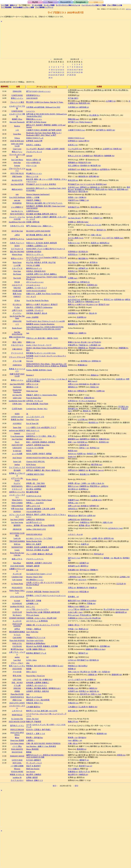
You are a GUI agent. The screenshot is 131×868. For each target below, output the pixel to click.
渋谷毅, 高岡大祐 (33, 222)
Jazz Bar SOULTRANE (17, 333)
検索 (5, 5)
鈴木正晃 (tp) (73, 180)
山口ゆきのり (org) (115, 528)
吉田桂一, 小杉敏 (33, 197)
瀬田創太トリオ (32, 387)
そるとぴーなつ (17, 345)
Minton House (17, 254)
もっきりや (17, 621)
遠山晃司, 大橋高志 (34, 774)
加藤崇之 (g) (83, 470)
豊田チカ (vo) (73, 486)
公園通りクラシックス (17, 570)
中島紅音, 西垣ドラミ (34, 703)
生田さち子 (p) (84, 772)
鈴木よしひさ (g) (74, 156)
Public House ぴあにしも (17, 592)
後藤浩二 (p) (84, 606)
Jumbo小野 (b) (84, 141)
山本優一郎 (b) (97, 538)
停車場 (17, 691)
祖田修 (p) (72, 669)
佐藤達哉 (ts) (73, 772)
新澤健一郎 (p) (84, 525)
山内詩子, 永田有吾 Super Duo (38, 445)
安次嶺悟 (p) (79, 189)
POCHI (17, 282)
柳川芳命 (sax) (97, 464)
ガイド (14, 5)
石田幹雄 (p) (73, 252)
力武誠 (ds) (106, 672)
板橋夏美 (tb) (73, 324)
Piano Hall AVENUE (17, 640)
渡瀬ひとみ (31, 342)
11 (54, 70)
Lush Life (17, 538)
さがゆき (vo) (73, 592)
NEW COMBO (17, 503)
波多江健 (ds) (73, 711)
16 (49, 72)
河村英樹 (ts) (73, 313)
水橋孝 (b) (82, 333)
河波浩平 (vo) (73, 200)
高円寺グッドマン (17, 726)
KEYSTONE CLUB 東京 (17, 534)
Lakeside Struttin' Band (35, 239)
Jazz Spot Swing (17, 522)
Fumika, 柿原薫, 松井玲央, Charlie (39, 370)
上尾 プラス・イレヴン (17, 653)
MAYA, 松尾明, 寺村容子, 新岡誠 (39, 454)
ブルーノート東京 (17, 102)
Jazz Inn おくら (17, 211)
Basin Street (17, 262)
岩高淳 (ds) (111, 130)
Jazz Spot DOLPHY (17, 384)
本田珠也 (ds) (104, 442)
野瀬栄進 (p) (82, 365)
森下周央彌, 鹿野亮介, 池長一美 (38, 235)
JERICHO (17, 688)
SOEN (17, 414)
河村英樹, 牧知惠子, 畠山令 (37, 313)
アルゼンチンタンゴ (34, 152)
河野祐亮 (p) (82, 391)
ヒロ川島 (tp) (83, 419)
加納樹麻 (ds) (109, 156)
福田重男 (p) (85, 439)
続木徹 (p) (85, 506)
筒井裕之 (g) (94, 448)
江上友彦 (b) (83, 707)
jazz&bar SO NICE (17, 606)
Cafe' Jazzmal (17, 580)
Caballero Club (17, 577)
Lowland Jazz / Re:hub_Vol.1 (37, 409)
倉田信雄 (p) (84, 107)
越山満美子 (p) (74, 282)
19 (56, 72)
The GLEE (17, 278)
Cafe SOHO (17, 637)
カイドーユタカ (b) (87, 184)
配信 (6, 7)
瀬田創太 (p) (73, 387)
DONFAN (17, 512)
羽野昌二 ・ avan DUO (35, 503)
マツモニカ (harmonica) (87, 401)
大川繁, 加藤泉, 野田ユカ (36, 649)
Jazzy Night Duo (32, 632)
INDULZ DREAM (17, 730)
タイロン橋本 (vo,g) (76, 238)
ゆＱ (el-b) (82, 580)
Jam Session (31, 772)
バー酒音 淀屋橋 (17, 766)
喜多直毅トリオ (32, 570)
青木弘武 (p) (99, 554)
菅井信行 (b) (101, 230)
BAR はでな (17, 643)
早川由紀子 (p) (74, 184)
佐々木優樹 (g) (90, 680)
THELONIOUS (17, 506)
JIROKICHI (17, 529)
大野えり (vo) (73, 384)
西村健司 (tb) (73, 409)
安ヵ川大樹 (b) (109, 609)
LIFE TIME (17, 680)
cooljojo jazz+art (17, 417)
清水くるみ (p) (74, 672)
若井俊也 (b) (94, 660)
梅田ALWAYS (17, 189)
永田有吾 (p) (84, 445)
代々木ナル (17, 304)
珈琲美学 (17, 525)
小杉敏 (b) (82, 197)
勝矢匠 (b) (87, 411)
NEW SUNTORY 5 (17, 214)
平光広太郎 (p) (86, 615)
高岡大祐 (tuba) (83, 222)
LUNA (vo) (72, 660)
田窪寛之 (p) (84, 691)
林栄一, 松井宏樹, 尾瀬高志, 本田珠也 (41, 442)
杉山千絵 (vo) (73, 262)
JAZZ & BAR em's (17, 141)
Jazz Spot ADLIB (17, 184)
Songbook (81, 2)
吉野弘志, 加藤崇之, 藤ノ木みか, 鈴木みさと (43, 470)
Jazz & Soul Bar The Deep (17, 317)
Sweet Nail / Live (32, 419)
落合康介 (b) (85, 474)
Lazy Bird (17, 660)
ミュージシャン (94, 5)
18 (54, 72)
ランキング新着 (49, 5)
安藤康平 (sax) (73, 500)
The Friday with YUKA (35, 640)
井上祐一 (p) (86, 342)
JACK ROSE (17, 669)
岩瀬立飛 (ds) (89, 398)
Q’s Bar (29, 588)
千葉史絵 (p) (83, 345)
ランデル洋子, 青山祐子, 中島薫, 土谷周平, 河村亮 (45, 149)
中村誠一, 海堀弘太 (34, 629)
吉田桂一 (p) (73, 197)
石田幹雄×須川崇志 (34, 252)
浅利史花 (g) (73, 509)
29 (63, 75)
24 (52, 75)
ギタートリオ (31, 166)
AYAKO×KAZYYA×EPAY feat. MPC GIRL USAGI (45, 458)
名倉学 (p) (85, 544)
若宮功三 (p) (108, 299)
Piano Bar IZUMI (17, 694)
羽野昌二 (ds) (73, 503)
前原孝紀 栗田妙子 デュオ (36, 653)
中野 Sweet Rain (17, 509)
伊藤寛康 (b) (123, 348)
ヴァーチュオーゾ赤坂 (17, 156)
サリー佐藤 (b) (74, 769)
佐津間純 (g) (84, 489)
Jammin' (17, 433)
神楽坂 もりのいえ (17, 774)
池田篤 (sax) (85, 609)
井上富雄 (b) (94, 115)
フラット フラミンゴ (17, 357)
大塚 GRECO (17, 349)
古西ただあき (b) (97, 483)
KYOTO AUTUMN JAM (35, 467)
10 (52, 70)
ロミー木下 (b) (108, 238)
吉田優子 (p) (84, 563)
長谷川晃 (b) (83, 191)
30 (49, 78)
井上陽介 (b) (95, 384)
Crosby (17, 550)
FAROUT (17, 296)
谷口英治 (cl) (73, 489)
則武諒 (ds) (94, 387)
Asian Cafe (17, 462)
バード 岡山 (17, 746)
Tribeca (17, 138)
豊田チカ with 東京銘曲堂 (36, 486)
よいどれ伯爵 (17, 454)
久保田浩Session (32, 211)
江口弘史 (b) (121, 584)
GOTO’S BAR (17, 760)
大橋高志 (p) (83, 774)
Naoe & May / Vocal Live (35, 676)
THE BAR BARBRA (17, 541)
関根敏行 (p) (73, 333)
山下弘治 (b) (96, 342)
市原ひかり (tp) (74, 243)
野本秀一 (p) (73, 738)
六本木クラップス (17, 226)
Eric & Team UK (32, 423)
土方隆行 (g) (111, 101)
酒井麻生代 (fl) (82, 588)
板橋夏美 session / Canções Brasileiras (40, 324)
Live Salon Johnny (17, 743)
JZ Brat (17, 300)
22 (63, 72)
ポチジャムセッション (35, 282)
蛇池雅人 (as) (73, 688)
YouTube (23, 7)
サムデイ (17, 483)
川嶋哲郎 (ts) (84, 486)
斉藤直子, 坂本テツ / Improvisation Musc (42, 395)
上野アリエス (17, 310)
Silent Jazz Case (32, 391)
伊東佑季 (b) (73, 345)
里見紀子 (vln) (104, 304)
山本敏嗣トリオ (32, 603)
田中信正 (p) (85, 570)
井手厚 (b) (94, 262)
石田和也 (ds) (92, 285)
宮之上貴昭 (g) (74, 166)
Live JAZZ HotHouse (17, 197)
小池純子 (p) (97, 218)
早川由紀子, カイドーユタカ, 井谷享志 (41, 184)
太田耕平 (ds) (73, 691)
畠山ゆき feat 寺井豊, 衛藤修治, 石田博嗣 (42, 646)
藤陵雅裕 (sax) (73, 439)
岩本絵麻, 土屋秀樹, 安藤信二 (38, 683)
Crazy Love (17, 149)
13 (59, 70)
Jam (28, 333)
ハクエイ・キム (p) (75, 534)
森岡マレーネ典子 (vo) (77, 304)
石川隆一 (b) (96, 672)
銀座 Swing (17, 294)
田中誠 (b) (82, 738)
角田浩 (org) (73, 451)
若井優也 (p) (73, 597)
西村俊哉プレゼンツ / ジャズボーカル (41, 353)
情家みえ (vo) (73, 606)
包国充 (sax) (119, 238)
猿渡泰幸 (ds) (102, 734)
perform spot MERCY (17, 430)
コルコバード (17, 285)
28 (61, 75)
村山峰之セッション (34, 173)
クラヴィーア (17, 489)
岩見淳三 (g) (73, 145)
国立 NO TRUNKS (17, 252)
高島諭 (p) (94, 375)
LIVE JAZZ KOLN (17, 597)
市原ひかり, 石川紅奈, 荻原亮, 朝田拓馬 (42, 243)
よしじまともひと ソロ (35, 417)
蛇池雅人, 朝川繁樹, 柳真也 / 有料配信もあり (44, 688)
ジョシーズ (31, 433)
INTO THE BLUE (17, 173)
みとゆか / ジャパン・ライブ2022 (39, 538)
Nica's (17, 442)
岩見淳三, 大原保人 (34, 145)
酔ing (17, 738)
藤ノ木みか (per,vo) (96, 470)
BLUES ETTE (17, 180)
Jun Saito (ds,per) (74, 218)
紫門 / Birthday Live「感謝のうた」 (40, 226)
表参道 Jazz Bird (17, 419)
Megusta (17, 769)
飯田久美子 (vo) (74, 601)
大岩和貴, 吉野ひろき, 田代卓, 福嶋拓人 (42, 274)
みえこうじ (31, 606)
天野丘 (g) (72, 588)
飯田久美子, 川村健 (34, 601)
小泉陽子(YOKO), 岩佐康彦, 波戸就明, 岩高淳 (44, 130)
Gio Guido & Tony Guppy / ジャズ (39, 574)
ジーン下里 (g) (74, 609)
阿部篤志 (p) (73, 666)
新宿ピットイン (17, 98)
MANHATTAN (17, 547)
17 (52, 72)
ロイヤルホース (17, 249)
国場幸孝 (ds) (117, 675)
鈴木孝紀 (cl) (86, 361)
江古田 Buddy (17, 409)
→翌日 (76, 786)
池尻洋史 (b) (94, 691)
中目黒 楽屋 (17, 291)
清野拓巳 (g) (85, 187)
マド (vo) (71, 296)
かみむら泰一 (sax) (75, 612)
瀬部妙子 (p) (84, 760)
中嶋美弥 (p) (85, 522)
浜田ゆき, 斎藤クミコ (34, 780)
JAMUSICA (17, 365)
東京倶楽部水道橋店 (17, 632)
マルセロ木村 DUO (34, 512)
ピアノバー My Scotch (17, 479)
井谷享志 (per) (101, 184)
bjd (27, 657)
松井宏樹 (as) (82, 442)
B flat (17, 609)
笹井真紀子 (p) (74, 207)
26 (56, 75)
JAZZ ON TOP (17, 445)
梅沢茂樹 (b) (83, 258)
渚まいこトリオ (32, 176)
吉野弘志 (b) (73, 470)
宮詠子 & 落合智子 (33, 766)
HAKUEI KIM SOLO (34, 534)
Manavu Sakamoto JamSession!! (38, 194)
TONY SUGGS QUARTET (36, 291)
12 (56, 70)
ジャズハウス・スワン (17, 707)
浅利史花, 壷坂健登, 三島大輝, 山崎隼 (41, 509)
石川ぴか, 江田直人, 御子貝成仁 (38, 730)
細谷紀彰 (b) (83, 176)
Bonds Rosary (17, 328)
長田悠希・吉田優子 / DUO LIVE (39, 563)
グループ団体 (115, 5)
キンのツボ (17, 574)
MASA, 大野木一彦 (34, 160)
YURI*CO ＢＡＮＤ (34, 496)
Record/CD (65, 2)
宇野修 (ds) (91, 603)
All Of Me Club (17, 231)
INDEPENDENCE (17, 697)
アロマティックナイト (35, 559)
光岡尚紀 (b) (96, 361)
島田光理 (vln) (85, 103)
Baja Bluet (17, 563)
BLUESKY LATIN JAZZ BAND (38, 231)
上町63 (17, 235)
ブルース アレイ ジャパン (17, 169)
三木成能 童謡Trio (33, 707)
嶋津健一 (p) (108, 558)
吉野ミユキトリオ (33, 506)
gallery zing (17, 398)
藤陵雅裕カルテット (34, 439)
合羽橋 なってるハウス (17, 474)
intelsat (17, 464)
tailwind (29, 156)
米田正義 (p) (84, 592)
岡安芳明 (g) (95, 486)
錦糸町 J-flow (17, 119)
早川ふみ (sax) (73, 615)
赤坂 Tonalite (17, 176)
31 (52, 78)
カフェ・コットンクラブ (17, 516)
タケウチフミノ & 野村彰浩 (37, 621)
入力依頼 (37, 5)
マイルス (17, 635)
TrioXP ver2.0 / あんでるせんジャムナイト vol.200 (45, 321)
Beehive (17, 126)
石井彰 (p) (95, 169)
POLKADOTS (17, 588)
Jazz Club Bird (17, 439)
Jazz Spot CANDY (17, 520)
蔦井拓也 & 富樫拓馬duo (36, 643)
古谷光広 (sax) (73, 187)
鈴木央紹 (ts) (84, 384)
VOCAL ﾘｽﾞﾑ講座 (33, 265)
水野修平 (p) (83, 268)
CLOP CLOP (17, 612)
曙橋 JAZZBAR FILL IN (17, 338)
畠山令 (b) (93, 313)
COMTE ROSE (17, 95)
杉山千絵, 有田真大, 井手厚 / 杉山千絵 (41, 262)
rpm (17, 194)
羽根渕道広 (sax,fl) (92, 302)
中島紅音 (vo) (73, 703)
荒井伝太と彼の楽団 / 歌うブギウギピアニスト (44, 203)
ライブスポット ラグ (17, 467)
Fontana (17, 166)
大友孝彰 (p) (81, 317)
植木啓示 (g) (93, 422)
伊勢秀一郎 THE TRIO (35, 483)
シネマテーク (17, 711)
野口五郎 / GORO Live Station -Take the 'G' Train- (45, 102)
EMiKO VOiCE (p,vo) (76, 138)
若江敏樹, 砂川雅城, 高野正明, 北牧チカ (42, 214)
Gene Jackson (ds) (122, 609)
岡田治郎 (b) (98, 156)
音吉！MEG (17, 342)
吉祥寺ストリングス (17, 492)
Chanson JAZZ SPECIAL (36, 462)
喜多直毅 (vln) (73, 570)
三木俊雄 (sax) (87, 156)
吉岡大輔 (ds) (94, 176)
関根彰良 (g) (83, 348)
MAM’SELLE (17, 715)
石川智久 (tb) (123, 406)
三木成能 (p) (73, 707)
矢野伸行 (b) (94, 506)
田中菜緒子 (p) (83, 660)
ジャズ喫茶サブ (17, 207)
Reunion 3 (30, 375)
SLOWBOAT (17, 603)
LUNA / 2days (31, 660)
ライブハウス (68, 5)
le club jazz (17, 451)
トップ (44, 7)
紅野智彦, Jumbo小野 (34, 141)
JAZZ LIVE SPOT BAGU (17, 734)
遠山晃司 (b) (73, 774)
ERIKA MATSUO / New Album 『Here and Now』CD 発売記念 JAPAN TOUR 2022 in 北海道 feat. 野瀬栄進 (46, 365)
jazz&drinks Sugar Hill (17, 401)
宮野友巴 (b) (85, 282)
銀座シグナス (17, 559)
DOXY (17, 246)
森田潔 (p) (84, 566)
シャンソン (31, 111)
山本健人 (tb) (125, 577)
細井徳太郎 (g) (121, 612)
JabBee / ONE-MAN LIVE (36, 529)
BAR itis (17, 544)
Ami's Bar (17, 163)
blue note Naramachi (17, 122)
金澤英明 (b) (105, 169)
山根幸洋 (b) (80, 302)
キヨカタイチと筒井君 (35, 448)
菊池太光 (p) (73, 516)
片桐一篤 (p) (73, 743)
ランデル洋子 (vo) (75, 149)
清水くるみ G (31, 672)
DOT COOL (17, 763)
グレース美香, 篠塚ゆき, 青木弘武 (39, 554)
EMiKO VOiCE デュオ (35, 138)
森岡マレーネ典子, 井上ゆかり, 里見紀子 (42, 304)
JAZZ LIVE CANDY (17, 703)
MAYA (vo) (72, 454)
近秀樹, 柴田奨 (32, 777)
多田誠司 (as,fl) (74, 566)
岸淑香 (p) (93, 588)
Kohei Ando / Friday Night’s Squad (39, 500)
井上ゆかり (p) (92, 304)
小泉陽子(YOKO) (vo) (76, 130)
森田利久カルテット (34, 268)
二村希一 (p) (85, 483)
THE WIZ (17, 288)
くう (17, 324)
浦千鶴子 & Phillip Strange (36, 122)
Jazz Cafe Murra (17, 160)
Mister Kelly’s (17, 500)
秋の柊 (29, 169)
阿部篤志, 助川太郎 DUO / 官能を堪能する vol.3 (45, 666)
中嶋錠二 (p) (84, 200)
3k (27, 414)
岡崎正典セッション (34, 119)
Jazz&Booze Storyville (17, 222)
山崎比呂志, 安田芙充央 (35, 520)
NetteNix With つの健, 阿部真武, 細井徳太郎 (43, 612)
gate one (17, 200)
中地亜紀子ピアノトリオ (36, 637)
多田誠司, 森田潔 (33, 566)
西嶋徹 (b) (94, 570)
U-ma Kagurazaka (17, 436)
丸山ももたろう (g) (94, 225)
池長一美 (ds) (96, 235)
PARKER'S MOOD (17, 756)
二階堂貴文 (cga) (74, 577)
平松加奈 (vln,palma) (97, 348)
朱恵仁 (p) (112, 189)
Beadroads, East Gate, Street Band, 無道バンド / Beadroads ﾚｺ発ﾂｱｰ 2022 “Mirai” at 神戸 (44, 134)
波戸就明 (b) (101, 130)
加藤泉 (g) (89, 649)
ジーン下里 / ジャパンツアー (37, 609)
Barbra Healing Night (34, 541)
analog (17, 657)
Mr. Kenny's (17, 615)
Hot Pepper (17, 274)
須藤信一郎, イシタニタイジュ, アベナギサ (43, 625)
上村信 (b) (104, 486)
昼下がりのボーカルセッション (38, 91)
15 (63, 70)
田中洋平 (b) (85, 694)
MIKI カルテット (33, 430)
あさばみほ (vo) (74, 299)
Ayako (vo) (72, 457)
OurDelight (17, 387)
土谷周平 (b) (107, 149)
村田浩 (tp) (121, 755)
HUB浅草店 (17, 203)
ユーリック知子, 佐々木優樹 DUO (39, 680)
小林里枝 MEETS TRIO (35, 474)
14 (61, 70)
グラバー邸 (17, 361)
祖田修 (29, 669)
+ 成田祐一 (30, 740)
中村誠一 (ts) (73, 629)
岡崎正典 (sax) (73, 119)
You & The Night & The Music (37, 300)
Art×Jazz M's (17, 395)
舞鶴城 (29, 752)
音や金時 (17, 470)
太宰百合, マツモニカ (34, 401)
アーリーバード (17, 353)
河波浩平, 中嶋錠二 (34, 200)
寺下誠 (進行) (73, 98)
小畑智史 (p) (92, 675)
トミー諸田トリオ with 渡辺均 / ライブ (41, 427)
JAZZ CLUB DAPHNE (17, 625)
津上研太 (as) (85, 672)
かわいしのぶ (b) (85, 618)
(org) (70, 740)
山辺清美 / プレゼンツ (35, 310)
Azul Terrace (17, 458)
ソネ (17, 130)
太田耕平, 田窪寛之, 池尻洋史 (38, 691)
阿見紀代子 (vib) (85, 163)
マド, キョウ (31, 296)
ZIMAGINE (17, 91)
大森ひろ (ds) (108, 522)
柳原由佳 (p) (95, 187)
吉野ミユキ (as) (74, 506)
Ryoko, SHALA (32, 479)
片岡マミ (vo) (96, 694)
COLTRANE (17, 646)
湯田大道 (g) (73, 191)
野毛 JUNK (17, 676)
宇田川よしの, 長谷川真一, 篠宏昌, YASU (42, 338)
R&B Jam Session (33, 769)
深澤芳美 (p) (73, 254)
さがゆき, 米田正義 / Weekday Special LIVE (43, 592)
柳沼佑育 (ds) (96, 166)
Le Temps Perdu (17, 584)
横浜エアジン (17, 152)
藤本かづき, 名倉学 (34, 544)
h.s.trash (17, 601)
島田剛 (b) (94, 496)
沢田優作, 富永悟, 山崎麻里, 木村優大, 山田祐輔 (45, 547)
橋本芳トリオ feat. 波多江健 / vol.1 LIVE (42, 711)
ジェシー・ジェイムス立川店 (17, 218)
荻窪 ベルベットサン (17, 666)
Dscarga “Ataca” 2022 (34, 577)
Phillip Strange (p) (86, 122)
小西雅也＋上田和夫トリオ (37, 246)
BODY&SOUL (17, 486)
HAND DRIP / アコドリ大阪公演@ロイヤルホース (46, 249)
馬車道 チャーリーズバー (17, 370)
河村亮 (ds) (117, 149)
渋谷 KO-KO (17, 683)
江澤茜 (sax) (73, 278)
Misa (28, 635)
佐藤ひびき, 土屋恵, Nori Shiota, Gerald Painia (44, 294)
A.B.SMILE (17, 423)
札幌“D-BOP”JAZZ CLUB (17, 375)
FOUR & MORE (17, 772)
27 (59, 75)
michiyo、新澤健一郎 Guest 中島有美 (40, 525)
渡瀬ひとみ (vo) (74, 342)
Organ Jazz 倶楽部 (17, 740)
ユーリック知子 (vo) (76, 680)
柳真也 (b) (93, 688)
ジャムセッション (33, 285)
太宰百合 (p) (73, 401)
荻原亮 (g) (95, 243)
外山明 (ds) (96, 618)
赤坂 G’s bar (17, 700)
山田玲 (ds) (91, 516)
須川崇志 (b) (83, 252)
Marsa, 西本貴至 (32, 749)
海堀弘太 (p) (83, 629)
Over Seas (17, 271)
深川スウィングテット (35, 254)
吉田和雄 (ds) (119, 299)
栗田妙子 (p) (83, 653)
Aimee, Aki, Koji (32, 719)
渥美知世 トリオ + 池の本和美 (38, 700)
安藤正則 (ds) (104, 439)
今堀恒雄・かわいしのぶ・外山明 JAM (41, 618)
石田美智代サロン (33, 95)
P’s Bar (17, 307)
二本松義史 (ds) (95, 345)
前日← (55, 786)
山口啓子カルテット (34, 522)
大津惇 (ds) (100, 391)
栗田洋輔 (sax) (123, 189)
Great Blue (17, 134)
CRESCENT (17, 448)
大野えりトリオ (32, 384)
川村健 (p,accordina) (89, 601)
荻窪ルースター (17, 258)
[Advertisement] (65, 41)
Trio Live (30, 361)
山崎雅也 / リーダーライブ (36, 288)
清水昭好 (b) (85, 166)
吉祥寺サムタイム (17, 239)
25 (54, 75)
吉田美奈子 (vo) (74, 169)
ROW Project (31, 464)
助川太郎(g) (83, 666)
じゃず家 (17, 265)
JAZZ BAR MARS (17, 566)
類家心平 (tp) (73, 722)
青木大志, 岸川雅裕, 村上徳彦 (38, 550)
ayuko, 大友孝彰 (32, 317)
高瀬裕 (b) (94, 439)
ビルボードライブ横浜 (17, 115)
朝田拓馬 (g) (104, 243)
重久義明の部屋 (32, 492)
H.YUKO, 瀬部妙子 (34, 760)
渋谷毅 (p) (72, 222)
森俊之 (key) (86, 169)
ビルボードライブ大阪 (17, 107)
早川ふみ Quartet (33, 615)
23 (49, 75)
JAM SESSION (32, 98)
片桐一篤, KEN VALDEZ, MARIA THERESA (43, 743)
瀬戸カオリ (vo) (74, 558)
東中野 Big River (17, 649)
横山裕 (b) (118, 558)
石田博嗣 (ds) (105, 646)
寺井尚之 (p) (73, 271)
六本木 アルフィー (17, 243)
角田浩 (29, 451)
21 (61, 72)
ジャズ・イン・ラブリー (17, 496)
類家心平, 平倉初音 (34, 722)
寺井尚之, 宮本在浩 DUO (36, 271)
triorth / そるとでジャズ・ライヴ (39, 345)
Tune (50, 2)
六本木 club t (17, 404)
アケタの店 (17, 672)
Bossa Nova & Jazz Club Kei (17, 554)
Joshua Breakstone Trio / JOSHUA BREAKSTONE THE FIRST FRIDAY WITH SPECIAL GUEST (45, 328)
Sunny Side (17, 427)
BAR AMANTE (17, 749)
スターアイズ (17, 268)
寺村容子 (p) (91, 454)
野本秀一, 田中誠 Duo (35, 738)
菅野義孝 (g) (73, 163)
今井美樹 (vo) (73, 107)
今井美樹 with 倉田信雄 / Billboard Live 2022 (43, 107)
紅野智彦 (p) (73, 141)
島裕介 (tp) (72, 391)
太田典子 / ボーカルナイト (36, 685)
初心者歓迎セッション (35, 580)
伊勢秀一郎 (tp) (74, 483)
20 (59, 72)
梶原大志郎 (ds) (101, 189)
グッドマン (17, 313)
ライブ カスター (17, 780)
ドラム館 (17, 685)
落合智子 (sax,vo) (86, 766)
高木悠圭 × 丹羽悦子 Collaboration (39, 307)
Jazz (28, 694)
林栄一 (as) (72, 442)
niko (28, 663)
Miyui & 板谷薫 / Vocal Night (37, 404)
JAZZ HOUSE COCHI (17, 722)
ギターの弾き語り (33, 163)
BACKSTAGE (17, 752)
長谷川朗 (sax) (96, 207)
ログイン (128, 9)
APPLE (17, 629)
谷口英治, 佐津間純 (34, 489)
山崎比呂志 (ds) (74, 520)
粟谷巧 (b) (82, 516)
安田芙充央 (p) (86, 520)
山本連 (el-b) (97, 500)
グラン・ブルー (17, 663)
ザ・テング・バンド (34, 763)
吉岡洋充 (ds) (109, 538)
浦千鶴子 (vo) (73, 122)
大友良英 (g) (120, 379)
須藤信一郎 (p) (74, 625)
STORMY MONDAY (17, 618)
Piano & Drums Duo (34, 398)
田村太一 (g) (84, 448)
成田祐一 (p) (77, 740)
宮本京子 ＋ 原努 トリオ (36, 734)
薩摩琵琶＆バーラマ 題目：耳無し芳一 (41, 436)
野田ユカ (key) (100, 649)
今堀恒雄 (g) (73, 618)
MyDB (35, 2)
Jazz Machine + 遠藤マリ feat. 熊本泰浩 (41, 746)
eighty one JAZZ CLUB (17, 145)
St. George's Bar (17, 719)
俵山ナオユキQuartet (34, 697)
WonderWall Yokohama (17, 391)
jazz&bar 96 (17, 777)
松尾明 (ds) (82, 454)
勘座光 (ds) (93, 707)
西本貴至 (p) (82, 749)
